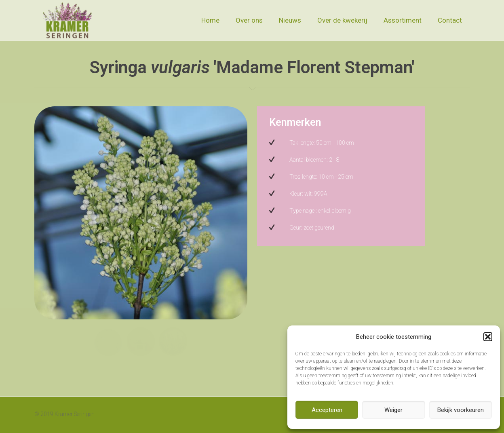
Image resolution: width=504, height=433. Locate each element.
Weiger (393, 410)
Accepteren (327, 410)
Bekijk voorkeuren (461, 410)
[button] (488, 337)
